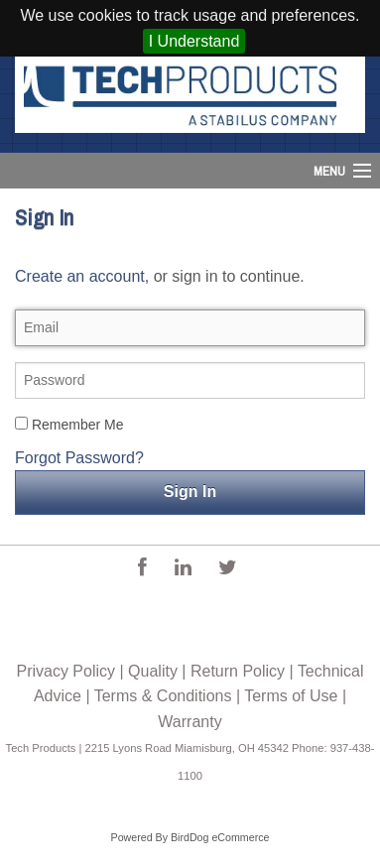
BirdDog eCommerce (220, 837)
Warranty (190, 722)
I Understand (194, 41)
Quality (153, 671)
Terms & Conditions (163, 696)
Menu (329, 171)
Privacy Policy (65, 671)
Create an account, (82, 276)
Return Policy (238, 671)
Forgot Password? (79, 458)
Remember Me (69, 425)
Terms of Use (291, 696)
